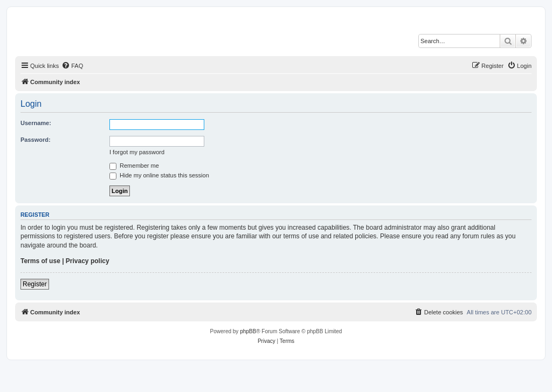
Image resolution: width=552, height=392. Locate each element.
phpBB (248, 331)
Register (35, 284)
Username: (36, 123)
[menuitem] (72, 66)
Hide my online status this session (159, 175)
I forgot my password (137, 152)
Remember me (134, 166)
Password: (36, 140)
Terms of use (40, 261)
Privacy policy (88, 261)
